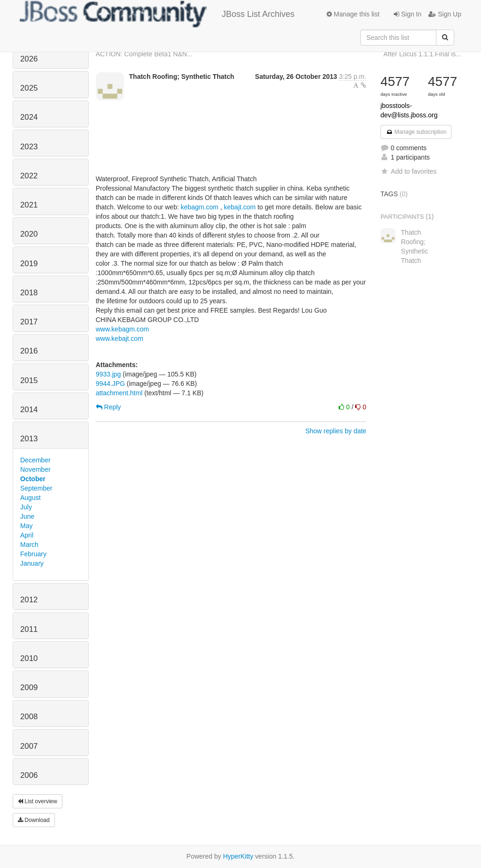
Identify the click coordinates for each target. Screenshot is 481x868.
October (33, 479)
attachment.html (119, 393)
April (27, 535)
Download (34, 820)
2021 (29, 205)
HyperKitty (238, 856)
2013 (29, 439)
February (33, 554)
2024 (29, 117)
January (32, 563)
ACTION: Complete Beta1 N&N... (144, 54)
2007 (29, 746)
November (35, 469)
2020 (29, 234)
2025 (29, 88)
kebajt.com (240, 207)
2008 (29, 717)
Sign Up (445, 14)
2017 (29, 322)
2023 (29, 147)
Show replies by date (336, 431)
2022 (29, 176)
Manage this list (353, 14)
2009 (29, 687)
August (31, 498)
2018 (29, 293)
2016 (29, 351)
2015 (29, 380)
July (26, 507)
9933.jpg (109, 374)
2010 (29, 658)
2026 (29, 59)
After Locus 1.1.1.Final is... (422, 54)
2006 (29, 775)
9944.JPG (110, 384)
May (26, 526)
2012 (29, 600)
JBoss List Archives (157, 14)
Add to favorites (408, 171)
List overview (38, 801)
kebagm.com (200, 207)
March (29, 545)
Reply (109, 407)
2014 (29, 410)
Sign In (407, 14)
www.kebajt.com (120, 338)
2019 (29, 264)
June (27, 516)
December (35, 460)
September (36, 488)
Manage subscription (416, 132)
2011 (29, 629)
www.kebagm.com (123, 329)
